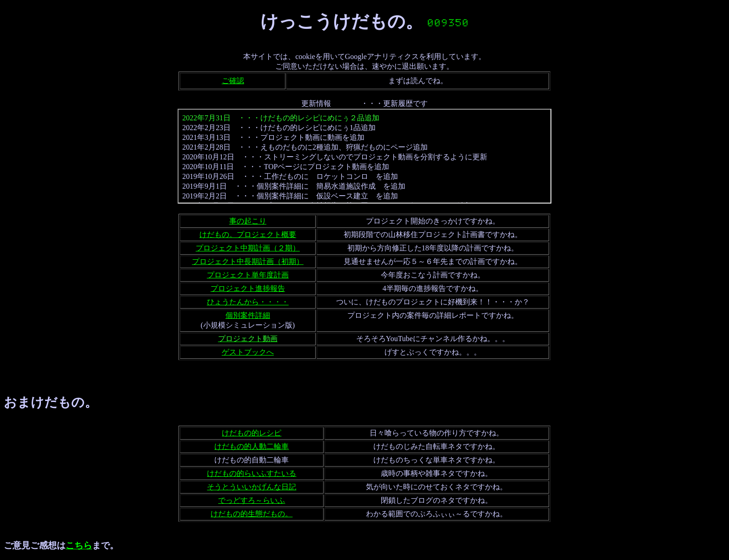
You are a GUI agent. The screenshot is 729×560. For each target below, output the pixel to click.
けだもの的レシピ (252, 433)
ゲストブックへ (248, 352)
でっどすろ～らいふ (252, 500)
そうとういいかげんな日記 (252, 487)
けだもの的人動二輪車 (252, 446)
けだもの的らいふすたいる (252, 473)
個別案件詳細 (248, 315)
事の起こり (248, 221)
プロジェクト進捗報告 (248, 288)
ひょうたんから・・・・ (248, 302)
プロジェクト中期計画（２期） (248, 248)
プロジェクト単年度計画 (248, 275)
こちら (79, 545)
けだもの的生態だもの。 (252, 514)
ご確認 (233, 81)
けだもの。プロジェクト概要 (248, 234)
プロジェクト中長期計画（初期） (248, 261)
